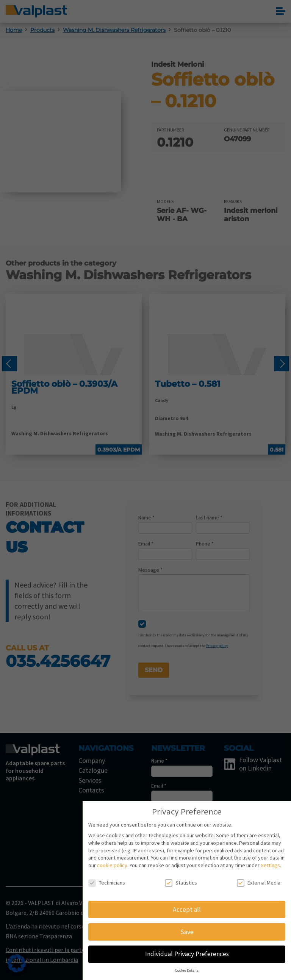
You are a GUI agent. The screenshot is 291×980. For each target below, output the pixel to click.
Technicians (107, 883)
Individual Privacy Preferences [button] (187, 954)
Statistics (181, 883)
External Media (259, 883)
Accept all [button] (187, 910)
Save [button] (187, 932)
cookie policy (112, 865)
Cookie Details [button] (187, 970)
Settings (270, 865)
